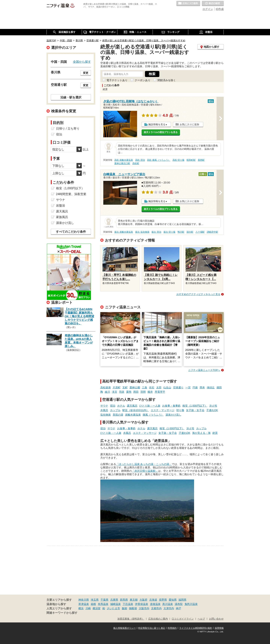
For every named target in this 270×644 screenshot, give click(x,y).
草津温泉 (84, 604)
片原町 (117, 387)
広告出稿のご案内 (158, 619)
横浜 (81, 608)
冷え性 (213, 406)
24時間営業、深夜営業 (71, 194)
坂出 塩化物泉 (142, 232)
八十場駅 (200, 232)
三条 (145, 387)
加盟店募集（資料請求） (131, 619)
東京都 (134, 600)
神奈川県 (84, 600)
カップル (115, 410)
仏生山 (167, 387)
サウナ (104, 406)
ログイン (208, 9)
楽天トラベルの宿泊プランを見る (161, 132)
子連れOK (212, 410)
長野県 (163, 600)
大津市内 (169, 608)
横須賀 (97, 608)
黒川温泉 (168, 604)
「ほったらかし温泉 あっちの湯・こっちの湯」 (144, 464)
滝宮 (115, 392)
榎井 (150, 392)
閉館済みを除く (167, 80)
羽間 (143, 392)
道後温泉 (155, 604)
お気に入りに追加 (189, 124)
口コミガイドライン (183, 619)
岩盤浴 (61, 206)
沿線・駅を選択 (71, 97)
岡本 (202, 387)
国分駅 (190, 232)
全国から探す (82, 62)
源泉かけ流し (173, 415)
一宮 (188, 387)
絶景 (215, 433)
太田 (159, 387)
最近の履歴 (213, 4)
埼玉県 (95, 600)
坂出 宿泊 (156, 232)
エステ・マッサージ (163, 410)
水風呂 (104, 410)
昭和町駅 (191, 160)
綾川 (107, 392)
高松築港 (106, 387)
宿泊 (113, 406)
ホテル (121, 406)
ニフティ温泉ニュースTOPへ (204, 370)
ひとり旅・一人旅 (150, 406)
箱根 (93, 604)
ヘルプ (201, 619)
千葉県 (104, 600)
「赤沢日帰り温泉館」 (145, 471)
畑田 (219, 387)
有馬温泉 (103, 604)
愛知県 (173, 600)
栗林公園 (135, 387)
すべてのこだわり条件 (71, 232)
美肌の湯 (118, 415)
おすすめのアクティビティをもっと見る (198, 294)
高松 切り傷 (178, 160)
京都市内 (156, 608)
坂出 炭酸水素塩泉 (124, 232)
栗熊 (129, 392)
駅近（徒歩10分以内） (136, 410)
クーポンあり (142, 80)
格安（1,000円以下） (195, 406)
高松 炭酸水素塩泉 (124, 160)
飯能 (124, 608)
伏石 (152, 387)
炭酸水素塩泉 (133, 415)
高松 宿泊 (140, 160)
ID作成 (220, 9)
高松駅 (136, 163)
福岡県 (182, 600)
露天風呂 (132, 406)
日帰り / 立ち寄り (68, 129)
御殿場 (133, 608)
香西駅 (201, 160)
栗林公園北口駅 (122, 163)
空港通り (178, 387)
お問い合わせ (216, 619)
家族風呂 (62, 217)
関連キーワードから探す (62, 613)
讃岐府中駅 (212, 232)
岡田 (136, 392)
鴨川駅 (181, 232)
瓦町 (125, 387)
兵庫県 (114, 600)
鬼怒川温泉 (191, 604)
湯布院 (179, 604)
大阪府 (143, 600)
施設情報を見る (157, 124)
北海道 (153, 600)
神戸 (178, 608)
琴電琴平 (160, 392)
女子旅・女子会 (195, 410)
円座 (195, 387)
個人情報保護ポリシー (124, 628)
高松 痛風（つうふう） (159, 160)
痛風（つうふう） (153, 415)
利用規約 (172, 628)
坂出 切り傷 (169, 232)
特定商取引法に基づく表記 (152, 628)
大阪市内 (144, 608)
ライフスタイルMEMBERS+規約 (196, 628)
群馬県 (124, 600)
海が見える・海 (201, 433)
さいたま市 (113, 608)
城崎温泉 (115, 604)
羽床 (122, 392)
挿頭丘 (211, 387)
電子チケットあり (117, 80)
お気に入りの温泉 (188, 4)
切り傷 (180, 410)
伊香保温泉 (142, 604)
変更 (86, 73)
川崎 (88, 608)
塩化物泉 (106, 415)
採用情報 (219, 628)
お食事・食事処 (171, 406)
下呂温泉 (128, 604)
